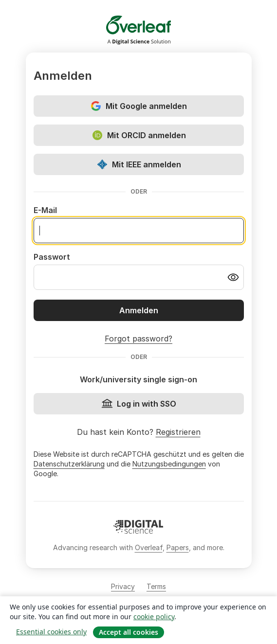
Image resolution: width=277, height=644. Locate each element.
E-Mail (45, 210)
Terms (156, 586)
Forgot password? (138, 339)
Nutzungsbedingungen (169, 464)
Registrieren (178, 432)
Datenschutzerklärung (69, 464)
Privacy (123, 586)
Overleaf (149, 547)
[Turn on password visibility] (233, 277)
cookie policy (154, 617)
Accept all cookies (129, 632)
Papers (178, 547)
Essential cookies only (51, 632)
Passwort (52, 257)
